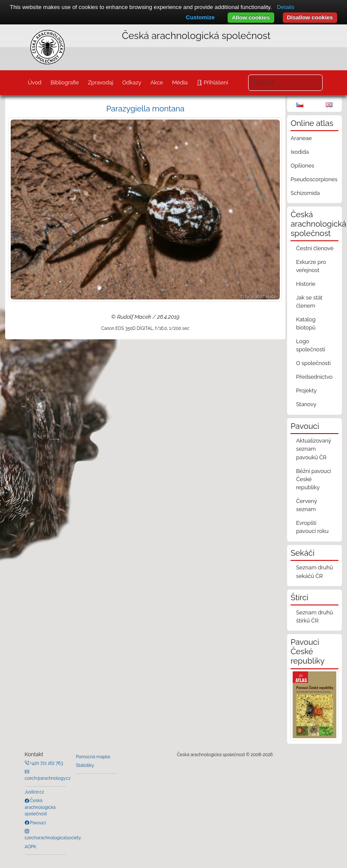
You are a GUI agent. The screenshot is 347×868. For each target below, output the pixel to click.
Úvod (35, 82)
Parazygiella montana (145, 109)
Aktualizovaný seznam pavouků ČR (314, 449)
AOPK (31, 847)
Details (286, 7)
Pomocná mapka (93, 757)
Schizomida (305, 193)
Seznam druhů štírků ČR (314, 617)
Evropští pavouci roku (312, 527)
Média (180, 82)
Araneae (301, 138)
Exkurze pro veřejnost (311, 266)
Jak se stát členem (309, 302)
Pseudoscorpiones (314, 179)
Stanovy (306, 404)
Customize (200, 17)
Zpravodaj (100, 82)
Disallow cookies (310, 17)
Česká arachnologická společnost (40, 807)
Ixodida (300, 152)
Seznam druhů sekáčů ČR (314, 572)
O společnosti (313, 363)
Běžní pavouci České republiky (314, 479)
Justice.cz (35, 792)
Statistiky (85, 765)
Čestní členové (315, 248)
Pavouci (38, 823)
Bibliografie (65, 82)
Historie (306, 284)
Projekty (306, 391)
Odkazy (132, 82)
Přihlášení (215, 82)
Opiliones (302, 166)
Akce (157, 82)
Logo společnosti (311, 345)
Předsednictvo (314, 377)
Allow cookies (251, 17)
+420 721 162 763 (46, 763)
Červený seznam (307, 505)
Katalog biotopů (306, 323)
